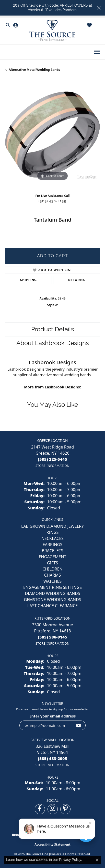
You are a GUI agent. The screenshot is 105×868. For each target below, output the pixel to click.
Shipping (28, 280)
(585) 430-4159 (53, 201)
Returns (77, 280)
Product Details (53, 329)
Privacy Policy (70, 860)
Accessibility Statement (52, 844)
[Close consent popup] (97, 860)
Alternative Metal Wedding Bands (34, 70)
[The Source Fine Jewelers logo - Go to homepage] (53, 31)
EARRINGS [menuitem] (53, 545)
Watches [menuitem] (53, 581)
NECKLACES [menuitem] (53, 538)
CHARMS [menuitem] (53, 575)
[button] (8, 25)
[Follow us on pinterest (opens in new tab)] (65, 809)
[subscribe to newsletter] (79, 725)
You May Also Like (53, 405)
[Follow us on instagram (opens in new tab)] (53, 809)
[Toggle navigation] (97, 52)
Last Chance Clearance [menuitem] (53, 606)
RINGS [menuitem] (53, 532)
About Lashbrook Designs (53, 343)
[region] (53, 135)
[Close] (99, 8)
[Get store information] (53, 466)
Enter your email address (53, 716)
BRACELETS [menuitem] (52, 551)
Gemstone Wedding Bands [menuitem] (53, 600)
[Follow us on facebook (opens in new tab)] (40, 809)
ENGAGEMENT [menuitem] (53, 557)
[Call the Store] (53, 459)
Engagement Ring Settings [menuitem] (53, 587)
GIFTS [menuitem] (53, 563)
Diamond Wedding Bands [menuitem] (52, 593)
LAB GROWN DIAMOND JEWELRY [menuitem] (53, 526)
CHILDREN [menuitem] (52, 569)
